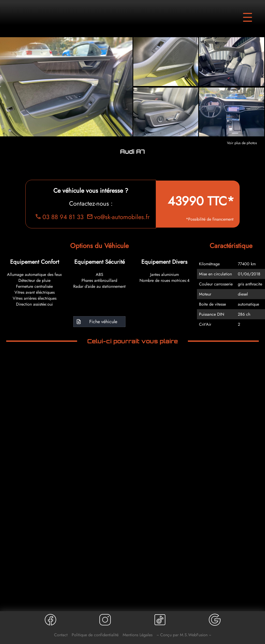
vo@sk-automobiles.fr (118, 217)
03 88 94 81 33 (59, 217)
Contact (61, 635)
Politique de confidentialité (95, 635)
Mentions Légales (138, 635)
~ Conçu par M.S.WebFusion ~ (184, 635)
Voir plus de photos (242, 143)
